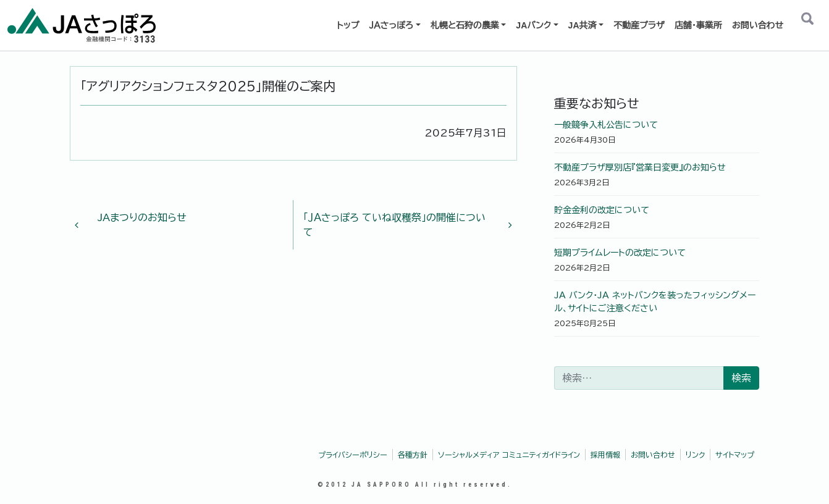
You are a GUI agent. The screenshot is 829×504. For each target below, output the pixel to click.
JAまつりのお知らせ (136, 221)
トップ (348, 25)
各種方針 (413, 455)
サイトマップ (735, 455)
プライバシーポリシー (353, 455)
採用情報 (605, 455)
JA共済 (583, 25)
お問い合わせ (758, 25)
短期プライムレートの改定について (620, 253)
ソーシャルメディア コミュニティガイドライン (509, 455)
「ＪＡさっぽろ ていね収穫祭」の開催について (403, 225)
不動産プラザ (639, 25)
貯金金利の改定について (602, 210)
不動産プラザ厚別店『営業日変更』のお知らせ (640, 167)
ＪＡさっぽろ (391, 25)
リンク (695, 455)
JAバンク (533, 25)
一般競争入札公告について (606, 125)
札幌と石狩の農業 (465, 25)
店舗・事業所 (698, 25)
